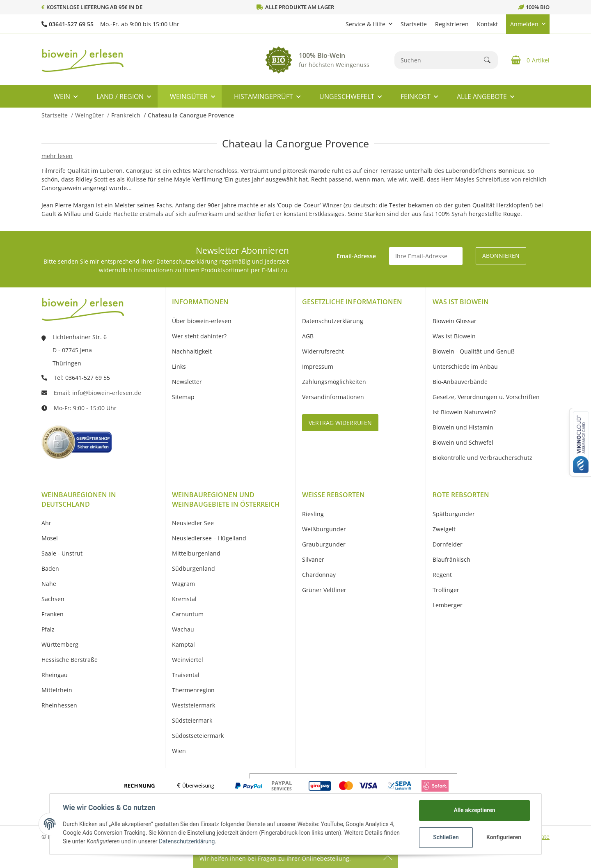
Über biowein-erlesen (202, 321)
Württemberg (60, 644)
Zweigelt (444, 529)
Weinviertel (188, 660)
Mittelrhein (57, 690)
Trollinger (446, 590)
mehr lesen (57, 156)
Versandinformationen (333, 397)
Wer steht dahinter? (199, 336)
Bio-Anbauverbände (460, 382)
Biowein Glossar (455, 321)
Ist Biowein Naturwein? (464, 412)
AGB (308, 336)
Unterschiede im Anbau (465, 366)
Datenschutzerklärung (187, 841)
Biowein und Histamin (463, 427)
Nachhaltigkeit (192, 351)
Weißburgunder (324, 529)
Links (179, 366)
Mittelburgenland (196, 553)
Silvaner (313, 559)
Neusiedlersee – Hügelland (209, 538)
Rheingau (55, 675)
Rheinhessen (59, 705)
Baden (50, 568)
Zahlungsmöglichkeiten (334, 382)
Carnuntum (188, 614)
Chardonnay (319, 575)
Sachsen (53, 599)
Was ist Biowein (454, 336)
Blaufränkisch (451, 559)
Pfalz (48, 629)
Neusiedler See (193, 523)
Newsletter (187, 382)
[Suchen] (439, 60)
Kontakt (487, 24)
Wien (179, 751)
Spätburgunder (454, 514)
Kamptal (183, 644)
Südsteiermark (192, 720)
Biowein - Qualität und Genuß (474, 351)
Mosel (50, 538)
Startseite (414, 24)
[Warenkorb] (527, 60)
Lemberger (448, 605)
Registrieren (452, 24)
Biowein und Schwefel (463, 442)
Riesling (313, 514)
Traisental (186, 675)
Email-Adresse (356, 256)
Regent (442, 575)
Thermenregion (193, 690)
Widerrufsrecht (323, 351)
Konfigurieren (504, 837)
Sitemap (183, 397)
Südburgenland (194, 568)
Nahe (49, 584)
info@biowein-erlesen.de (107, 393)
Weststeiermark (194, 705)
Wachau (183, 629)
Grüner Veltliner (324, 590)
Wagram (183, 584)
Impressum (318, 366)
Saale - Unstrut (62, 553)
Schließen (446, 837)
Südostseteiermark (198, 736)
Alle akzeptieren (474, 810)
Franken (53, 614)
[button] (369, 24)
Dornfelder (448, 544)
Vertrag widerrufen (340, 423)
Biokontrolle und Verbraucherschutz (482, 458)
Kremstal (184, 599)
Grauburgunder (324, 544)
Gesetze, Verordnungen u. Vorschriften (486, 397)
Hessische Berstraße (70, 660)
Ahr (46, 523)
